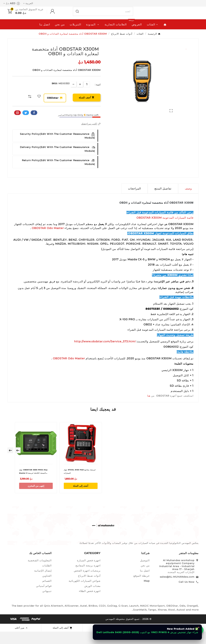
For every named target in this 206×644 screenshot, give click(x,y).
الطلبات (47, 578)
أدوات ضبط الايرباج (89, 588)
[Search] (77, 22)
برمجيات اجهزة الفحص (87, 583)
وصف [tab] (188, 201)
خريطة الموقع (142, 588)
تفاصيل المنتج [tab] (163, 201)
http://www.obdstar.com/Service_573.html (105, 354)
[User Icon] (49, 22)
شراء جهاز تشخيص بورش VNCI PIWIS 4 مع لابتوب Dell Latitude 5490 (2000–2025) (147, 632)
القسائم (47, 593)
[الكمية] (87, 97)
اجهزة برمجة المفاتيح (88, 578)
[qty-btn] (80, 97)
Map (147, 593)
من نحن (145, 578)
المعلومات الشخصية (40, 573)
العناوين (47, 588)
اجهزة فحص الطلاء (90, 603)
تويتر (26, 125)
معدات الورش (92, 598)
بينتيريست (17, 125)
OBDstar (57, 110)
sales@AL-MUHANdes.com (177, 589)
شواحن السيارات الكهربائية (85, 593)
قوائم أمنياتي (44, 598)
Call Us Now (187, 594)
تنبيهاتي (47, 603)
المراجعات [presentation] (134, 201)
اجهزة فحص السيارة (89, 573)
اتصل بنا (145, 583)
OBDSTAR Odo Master (47, 241)
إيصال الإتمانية (43, 583)
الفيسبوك (34, 125)
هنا (149, 408)
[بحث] (107, 22)
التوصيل (145, 573)
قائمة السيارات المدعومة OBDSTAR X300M (165, 230)
